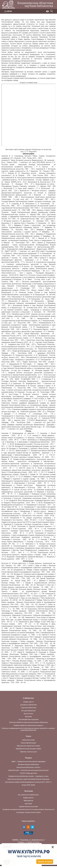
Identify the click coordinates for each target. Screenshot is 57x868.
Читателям (28, 791)
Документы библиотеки (28, 705)
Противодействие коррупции (28, 719)
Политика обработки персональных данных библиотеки (28, 722)
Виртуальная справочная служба (28, 746)
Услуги (28, 736)
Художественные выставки (28, 807)
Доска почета (28, 714)
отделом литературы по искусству (38, 149)
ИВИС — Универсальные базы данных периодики (28, 762)
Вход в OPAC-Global (28, 785)
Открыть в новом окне (28, 83)
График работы (28, 702)
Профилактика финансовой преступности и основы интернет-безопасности (28, 809)
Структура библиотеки (28, 708)
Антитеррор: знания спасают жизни (28, 812)
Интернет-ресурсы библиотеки (28, 764)
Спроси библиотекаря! (28, 743)
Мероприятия (28, 801)
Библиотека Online (28, 740)
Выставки (28, 804)
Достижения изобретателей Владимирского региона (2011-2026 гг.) (28, 782)
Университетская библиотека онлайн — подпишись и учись (28, 776)
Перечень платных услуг (28, 752)
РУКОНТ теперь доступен (28, 773)
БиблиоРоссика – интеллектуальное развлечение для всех (28, 770)
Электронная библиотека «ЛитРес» (28, 767)
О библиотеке (28, 698)
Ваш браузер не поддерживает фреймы (29, 115)
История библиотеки (28, 711)
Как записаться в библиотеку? (28, 795)
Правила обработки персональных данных (28, 725)
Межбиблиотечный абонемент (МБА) (28, 749)
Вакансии (28, 717)
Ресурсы (28, 758)
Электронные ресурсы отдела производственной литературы (28, 779)
